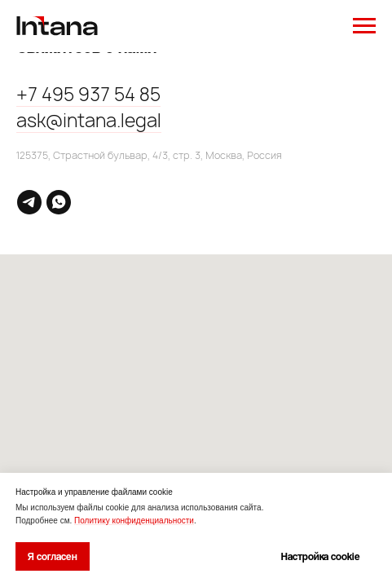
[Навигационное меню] (364, 26)
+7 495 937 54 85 (88, 95)
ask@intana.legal (89, 121)
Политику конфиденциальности (134, 521)
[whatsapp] (59, 202)
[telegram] (29, 202)
